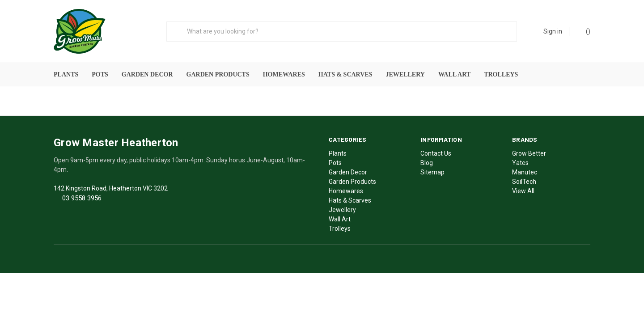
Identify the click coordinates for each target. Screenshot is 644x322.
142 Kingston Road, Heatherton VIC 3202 (111, 187)
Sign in (553, 31)
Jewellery (405, 74)
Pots (100, 74)
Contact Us (436, 152)
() (584, 31)
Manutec (525, 171)
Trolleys (501, 74)
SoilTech (524, 180)
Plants (66, 74)
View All (523, 190)
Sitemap (432, 171)
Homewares (284, 74)
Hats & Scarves (345, 74)
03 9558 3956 (82, 197)
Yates (520, 161)
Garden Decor (147, 74)
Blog (427, 161)
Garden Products (218, 74)
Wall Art (454, 74)
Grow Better (529, 152)
